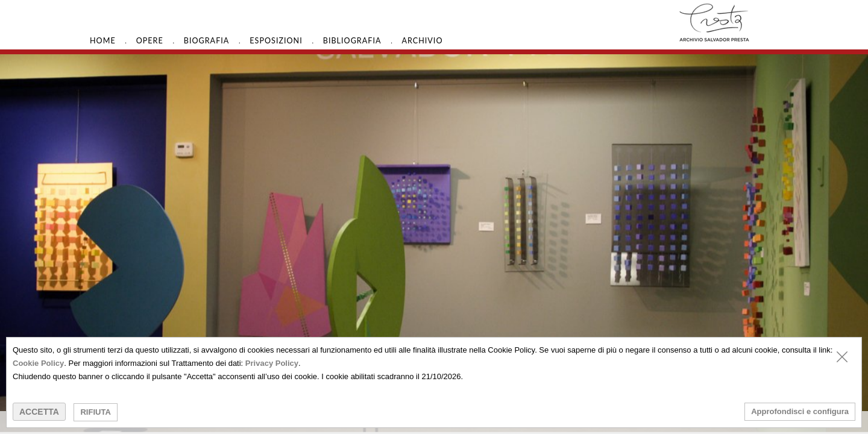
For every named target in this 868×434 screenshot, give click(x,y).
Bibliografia (352, 41)
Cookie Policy (38, 363)
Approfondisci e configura (800, 411)
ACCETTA (39, 412)
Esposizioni (276, 41)
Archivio (422, 41)
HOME (103, 41)
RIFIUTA (95, 412)
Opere (150, 41)
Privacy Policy (272, 363)
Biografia (207, 41)
